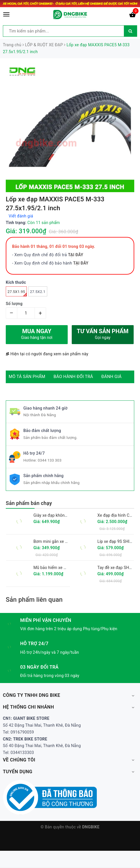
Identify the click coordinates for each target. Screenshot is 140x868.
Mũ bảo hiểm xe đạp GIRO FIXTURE (66, 568)
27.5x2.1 (38, 292)
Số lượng (14, 304)
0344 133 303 (50, 460)
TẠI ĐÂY (81, 263)
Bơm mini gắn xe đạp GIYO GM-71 (64, 541)
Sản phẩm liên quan (34, 600)
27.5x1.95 (17, 293)
